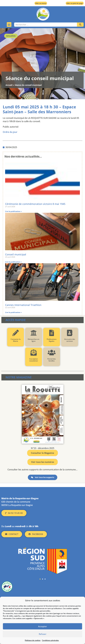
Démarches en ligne (34, 340)
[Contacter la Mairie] (15, 333)
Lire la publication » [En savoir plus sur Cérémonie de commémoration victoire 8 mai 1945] (13, 211)
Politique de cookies (33, 640)
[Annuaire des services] (70, 333)
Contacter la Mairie (15, 340)
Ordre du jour (10, 132)
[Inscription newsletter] (33, 353)
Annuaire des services (70, 340)
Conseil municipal (16, 254)
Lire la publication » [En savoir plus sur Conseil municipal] (13, 262)
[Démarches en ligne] (33, 333)
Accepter (42, 626)
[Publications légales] (52, 333)
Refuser (43, 634)
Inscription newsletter (33, 360)
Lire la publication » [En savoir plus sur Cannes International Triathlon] (13, 312)
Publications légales (52, 340)
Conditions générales (50, 640)
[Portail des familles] (52, 353)
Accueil (9, 85)
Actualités (11, 36)
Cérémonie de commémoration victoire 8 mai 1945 (35, 204)
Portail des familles (52, 360)
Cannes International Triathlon (23, 305)
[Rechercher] (80, 25)
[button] (9, 24)
